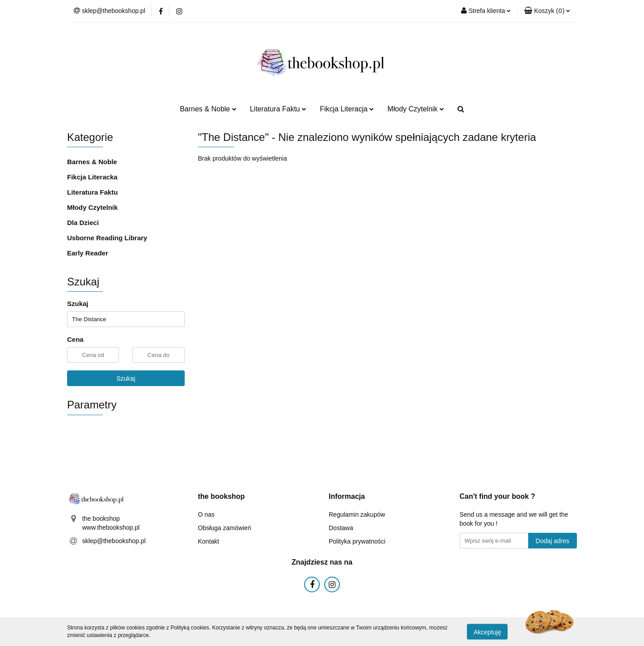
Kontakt (209, 541)
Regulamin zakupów (357, 514)
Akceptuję (487, 632)
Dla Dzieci (83, 223)
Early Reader (88, 253)
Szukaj (126, 378)
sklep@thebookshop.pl (114, 541)
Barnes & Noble (208, 109)
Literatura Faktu (278, 109)
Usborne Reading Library (107, 238)
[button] (547, 11)
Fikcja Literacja (347, 109)
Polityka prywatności (357, 541)
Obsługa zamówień (225, 528)
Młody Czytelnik (415, 109)
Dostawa (341, 528)
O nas (206, 514)
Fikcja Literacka (92, 177)
